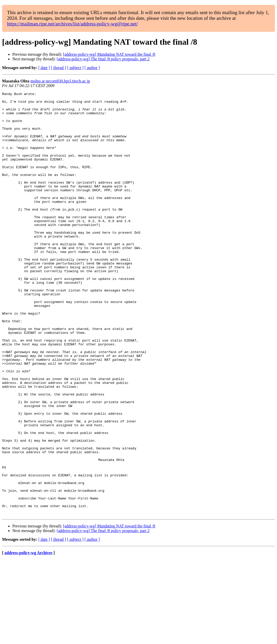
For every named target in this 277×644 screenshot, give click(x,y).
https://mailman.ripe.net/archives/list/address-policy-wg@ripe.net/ (72, 24)
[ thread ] (58, 68)
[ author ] (92, 68)
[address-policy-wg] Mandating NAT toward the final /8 (109, 54)
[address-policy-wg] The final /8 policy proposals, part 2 (103, 59)
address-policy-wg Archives (28, 637)
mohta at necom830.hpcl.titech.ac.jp (60, 81)
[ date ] (44, 68)
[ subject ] (75, 68)
